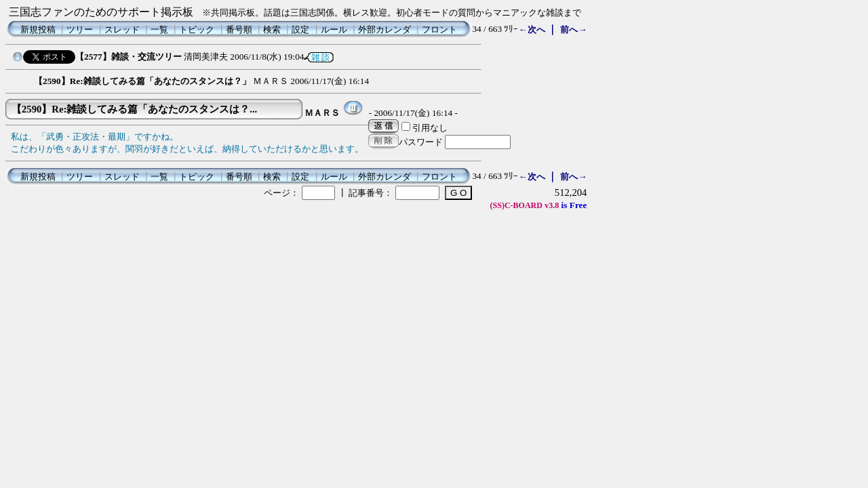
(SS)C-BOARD (516, 205)
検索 (272, 29)
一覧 (159, 29)
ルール (334, 29)
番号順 (239, 29)
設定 (300, 29)
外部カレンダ (384, 29)
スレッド (122, 29)
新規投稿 (38, 29)
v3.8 (552, 205)
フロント (439, 29)
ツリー (80, 29)
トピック (197, 29)
